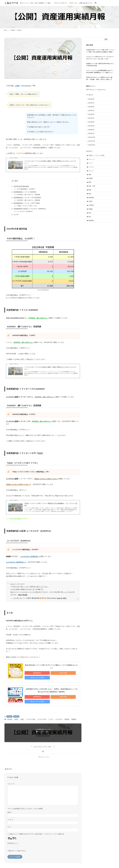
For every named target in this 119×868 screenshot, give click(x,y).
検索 (106, 39)
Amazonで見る (51, 673)
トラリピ (51, 715)
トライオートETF (42, 715)
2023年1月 (91, 111)
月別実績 (16, 16)
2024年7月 (91, 103)
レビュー (91, 172)
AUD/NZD (10, 715)
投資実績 (9, 16)
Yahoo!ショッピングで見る (68, 673)
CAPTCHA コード (13, 839)
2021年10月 (92, 146)
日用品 (91, 203)
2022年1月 (91, 134)
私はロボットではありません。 (18, 846)
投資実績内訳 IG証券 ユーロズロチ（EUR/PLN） (30, 209)
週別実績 (91, 222)
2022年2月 (91, 130)
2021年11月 (92, 142)
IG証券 (16, 715)
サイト (9, 823)
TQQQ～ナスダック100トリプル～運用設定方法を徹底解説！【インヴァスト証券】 (51, 504)
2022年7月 (91, 118)
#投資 (20, 595)
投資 (90, 195)
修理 (90, 183)
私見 (90, 214)
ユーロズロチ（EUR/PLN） (25, 211)
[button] (43, 747)
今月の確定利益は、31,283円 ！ (27, 189)
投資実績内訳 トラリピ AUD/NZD (25, 192)
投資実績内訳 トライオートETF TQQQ (27, 203)
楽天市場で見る (33, 673)
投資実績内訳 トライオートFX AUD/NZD (27, 198)
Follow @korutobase (43, 732)
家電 (90, 191)
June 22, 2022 (62, 598)
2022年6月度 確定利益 (21, 186)
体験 (90, 175)
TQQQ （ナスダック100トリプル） (28, 206)
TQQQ (22, 715)
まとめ (16, 214)
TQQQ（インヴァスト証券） (97, 156)
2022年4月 (91, 126)
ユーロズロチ (59, 715)
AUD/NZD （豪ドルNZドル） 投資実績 (29, 195)
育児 (90, 218)
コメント (11, 780)
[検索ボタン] (95, 3)
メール (10, 815)
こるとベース (11, 3)
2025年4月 (91, 99)
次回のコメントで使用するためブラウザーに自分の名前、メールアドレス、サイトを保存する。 (37, 830)
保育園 (91, 179)
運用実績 (74, 715)
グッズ (91, 164)
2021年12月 (92, 138)
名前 (10, 808)
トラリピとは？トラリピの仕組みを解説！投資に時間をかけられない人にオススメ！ (50, 162)
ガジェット (92, 160)
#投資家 (25, 595)
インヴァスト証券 (30, 715)
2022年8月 (91, 115)
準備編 (91, 210)
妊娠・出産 (92, 187)
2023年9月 (91, 107)
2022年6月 (91, 122)
